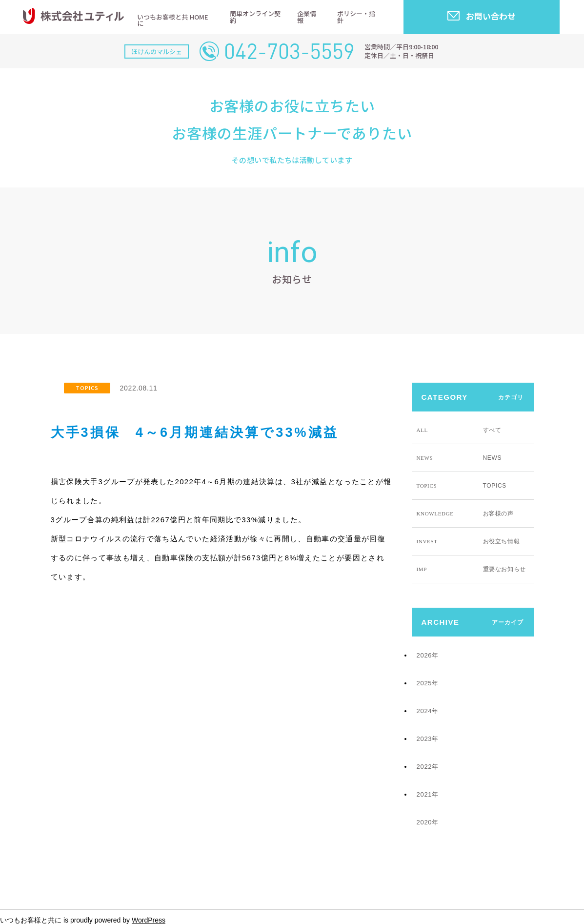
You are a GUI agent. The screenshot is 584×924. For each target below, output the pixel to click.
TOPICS (87, 388)
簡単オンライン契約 (255, 17)
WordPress (149, 920)
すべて (459, 430)
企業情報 (307, 17)
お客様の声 (465, 513)
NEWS (459, 458)
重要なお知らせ (472, 569)
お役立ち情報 (468, 541)
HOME (199, 17)
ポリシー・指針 (356, 17)
